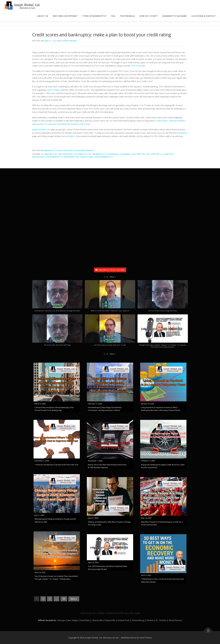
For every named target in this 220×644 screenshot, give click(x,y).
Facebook (182, 133)
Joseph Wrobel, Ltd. (41, 129)
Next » (74, 599)
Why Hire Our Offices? (65, 16)
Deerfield (85, 620)
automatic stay (83, 154)
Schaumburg (138, 620)
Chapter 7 (169, 154)
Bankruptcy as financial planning (112, 154)
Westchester (175, 620)
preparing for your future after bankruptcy (88, 157)
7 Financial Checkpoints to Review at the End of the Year (56, 465)
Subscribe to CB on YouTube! (110, 270)
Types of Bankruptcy (94, 16)
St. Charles (161, 620)
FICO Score (136, 66)
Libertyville (97, 620)
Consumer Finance (84, 150)
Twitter (71, 136)
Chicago (61, 620)
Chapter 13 (157, 154)
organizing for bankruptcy (47, 157)
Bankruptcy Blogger (175, 16)
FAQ (113, 16)
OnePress (125, 638)
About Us (43, 16)
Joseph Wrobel (69, 41)
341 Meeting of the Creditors (57, 154)
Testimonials (127, 16)
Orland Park (124, 620)
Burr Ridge (73, 620)
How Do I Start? (149, 16)
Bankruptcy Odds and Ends (58, 150)
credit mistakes (53, 90)
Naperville (110, 620)
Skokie (150, 620)
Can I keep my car (141, 154)
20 (64, 599)
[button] (113, 277)
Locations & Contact (204, 16)
